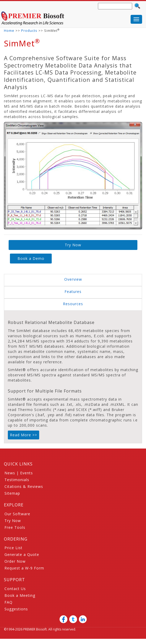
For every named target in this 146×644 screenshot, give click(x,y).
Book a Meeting (20, 595)
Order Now (15, 561)
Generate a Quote (22, 554)
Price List (13, 548)
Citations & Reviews (24, 486)
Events (27, 473)
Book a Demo (31, 258)
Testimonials (17, 480)
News (10, 473)
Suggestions (16, 609)
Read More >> (24, 435)
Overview (73, 279)
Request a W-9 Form (24, 568)
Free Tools (15, 527)
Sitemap (12, 493)
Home (9, 31)
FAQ (8, 602)
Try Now (73, 245)
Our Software (17, 514)
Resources (73, 304)
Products (29, 31)
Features (73, 292)
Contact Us (15, 589)
